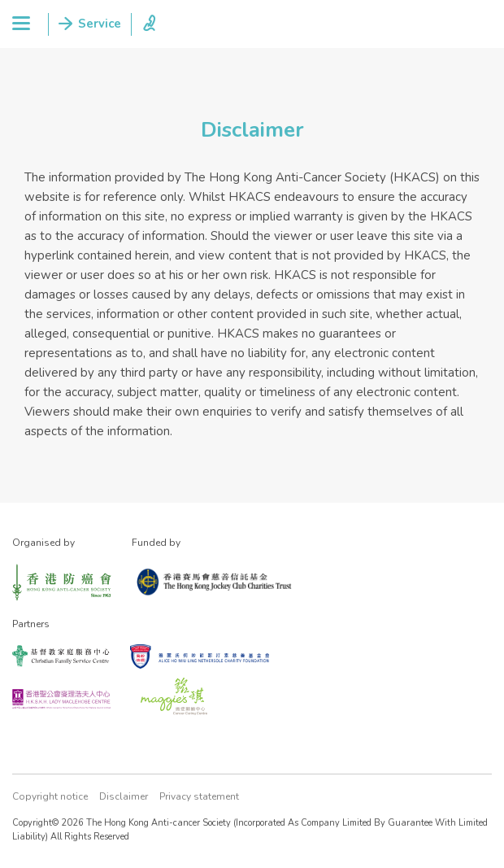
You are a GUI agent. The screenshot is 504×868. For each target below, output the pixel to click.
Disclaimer (124, 796)
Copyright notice (50, 796)
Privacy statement (199, 796)
